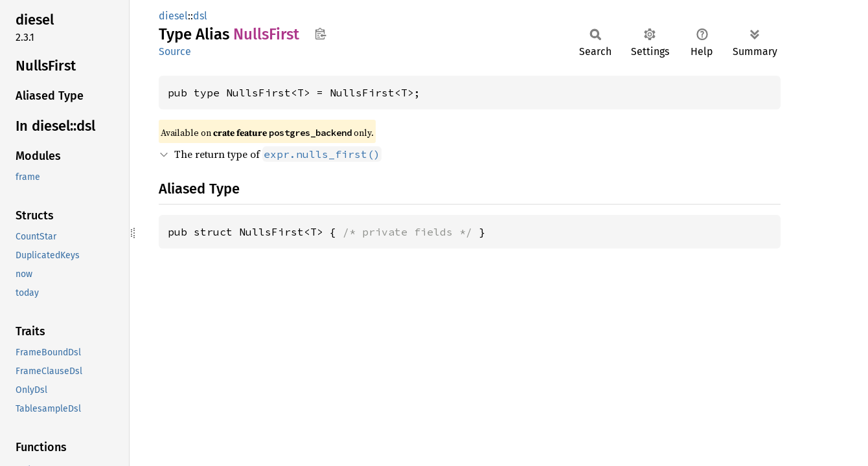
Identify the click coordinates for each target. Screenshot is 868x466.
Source (175, 51)
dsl (200, 16)
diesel (173, 16)
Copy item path (320, 34)
